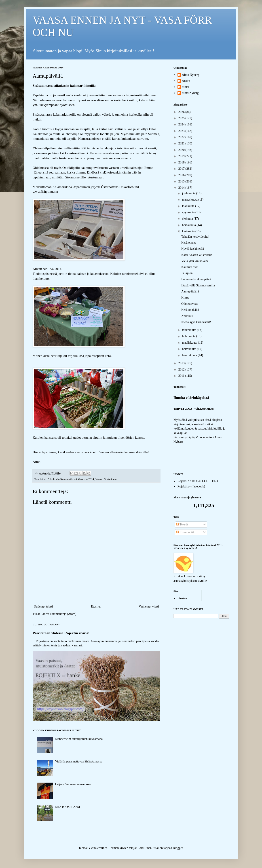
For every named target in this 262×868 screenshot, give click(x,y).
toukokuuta (189, 330)
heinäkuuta (189, 225)
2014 (182, 188)
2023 (182, 131)
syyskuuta (189, 212)
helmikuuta (189, 349)
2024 (182, 124)
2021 (182, 143)
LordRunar (144, 848)
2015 (182, 181)
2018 (182, 162)
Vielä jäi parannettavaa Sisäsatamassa (79, 761)
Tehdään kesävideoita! (195, 237)
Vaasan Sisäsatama (106, 479)
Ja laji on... (188, 273)
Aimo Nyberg (191, 75)
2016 (182, 175)
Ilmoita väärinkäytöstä (191, 398)
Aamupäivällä (190, 291)
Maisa (186, 87)
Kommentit (185, 532)
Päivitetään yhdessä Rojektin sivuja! (61, 633)
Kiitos (185, 298)
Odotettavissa (190, 304)
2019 (182, 156)
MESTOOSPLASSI (68, 807)
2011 (182, 376)
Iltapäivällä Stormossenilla (198, 285)
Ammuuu (187, 316)
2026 (182, 112)
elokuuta (188, 219)
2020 (182, 150)
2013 (182, 363)
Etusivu (96, 607)
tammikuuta (190, 355)
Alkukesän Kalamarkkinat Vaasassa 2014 (71, 479)
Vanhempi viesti (149, 607)
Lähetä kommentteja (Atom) (58, 614)
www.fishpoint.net (45, 192)
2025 (182, 118)
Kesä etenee (189, 243)
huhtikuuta (189, 336)
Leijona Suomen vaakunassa (73, 784)
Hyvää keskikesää (193, 249)
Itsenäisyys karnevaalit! (196, 322)
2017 (182, 169)
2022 (182, 137)
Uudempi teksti (43, 607)
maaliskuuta (190, 343)
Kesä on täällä (190, 310)
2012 (182, 369)
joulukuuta (189, 193)
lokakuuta (189, 206)
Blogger (178, 848)
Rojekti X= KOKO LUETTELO (198, 481)
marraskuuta (190, 200)
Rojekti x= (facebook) (191, 486)
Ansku (186, 81)
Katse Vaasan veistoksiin (197, 255)
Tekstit (182, 524)
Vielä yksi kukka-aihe (195, 261)
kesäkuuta (189, 231)
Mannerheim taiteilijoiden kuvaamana (79, 739)
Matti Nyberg (190, 93)
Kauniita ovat (190, 267)
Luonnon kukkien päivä (196, 279)
